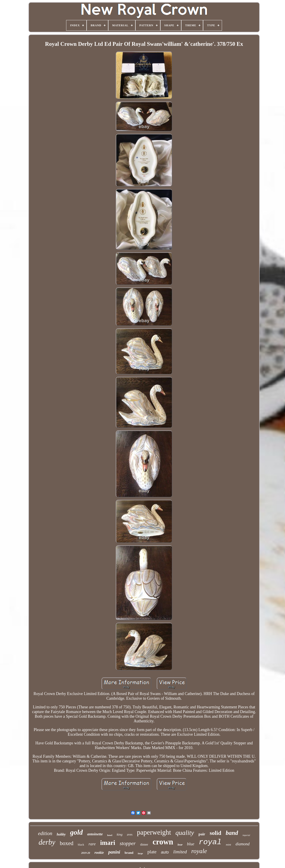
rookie (99, 853)
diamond (243, 844)
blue (191, 844)
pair (202, 834)
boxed (66, 843)
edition (45, 833)
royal (210, 842)
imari (108, 843)
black (81, 845)
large (140, 853)
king (120, 834)
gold (76, 832)
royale (199, 851)
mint (229, 845)
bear (180, 845)
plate (152, 852)
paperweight (154, 832)
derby (47, 842)
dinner (144, 845)
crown (163, 842)
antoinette (95, 834)
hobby (61, 834)
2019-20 (85, 853)
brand (129, 853)
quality (185, 833)
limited (180, 852)
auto (165, 852)
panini (114, 852)
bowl (110, 835)
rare (92, 844)
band (232, 833)
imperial (246, 835)
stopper (128, 843)
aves (130, 835)
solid (216, 833)
